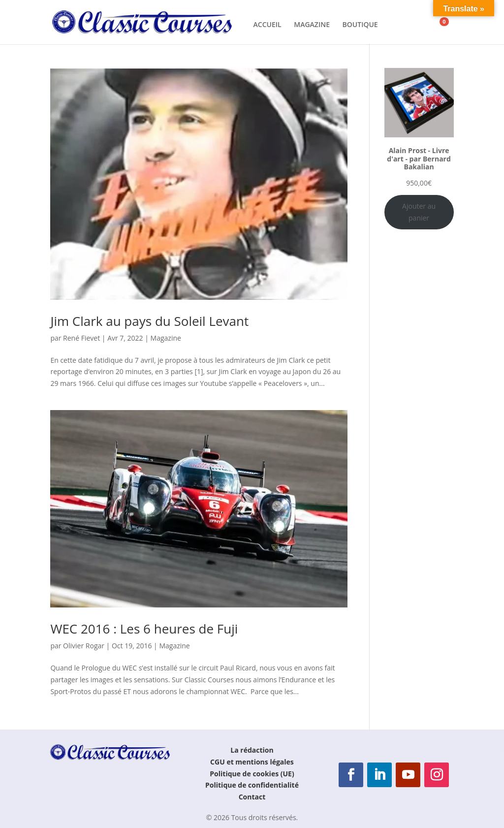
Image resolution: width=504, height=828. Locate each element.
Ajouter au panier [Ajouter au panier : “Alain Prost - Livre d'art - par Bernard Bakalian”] (419, 212)
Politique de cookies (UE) (252, 774)
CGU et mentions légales (252, 762)
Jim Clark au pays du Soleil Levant (149, 321)
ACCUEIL (268, 25)
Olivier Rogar (84, 646)
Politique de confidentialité (252, 785)
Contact (252, 797)
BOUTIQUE (360, 25)
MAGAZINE (312, 25)
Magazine (166, 338)
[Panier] (438, 22)
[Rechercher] (401, 22)
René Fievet (81, 338)
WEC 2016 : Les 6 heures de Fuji (144, 629)
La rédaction (252, 750)
